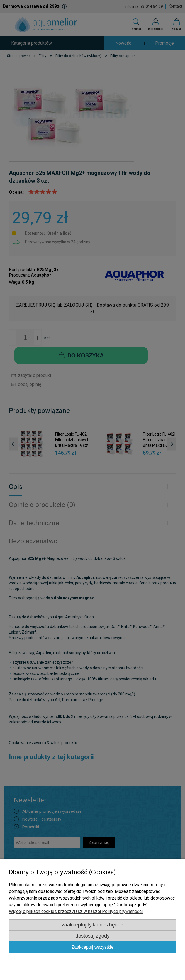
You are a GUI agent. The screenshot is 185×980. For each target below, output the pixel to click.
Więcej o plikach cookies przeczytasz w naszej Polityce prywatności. (76, 911)
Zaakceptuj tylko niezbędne (93, 925)
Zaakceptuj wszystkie (92, 947)
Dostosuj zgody (93, 936)
